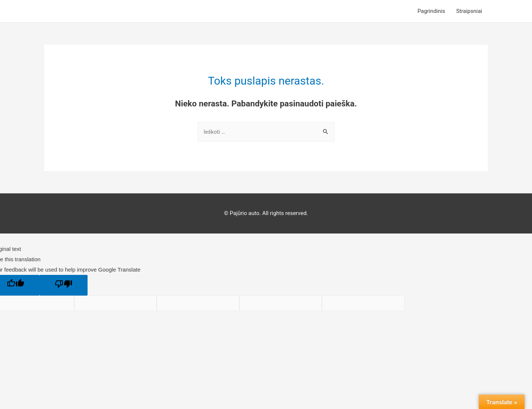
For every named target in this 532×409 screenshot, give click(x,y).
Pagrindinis (431, 11)
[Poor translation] (64, 285)
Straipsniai (469, 11)
